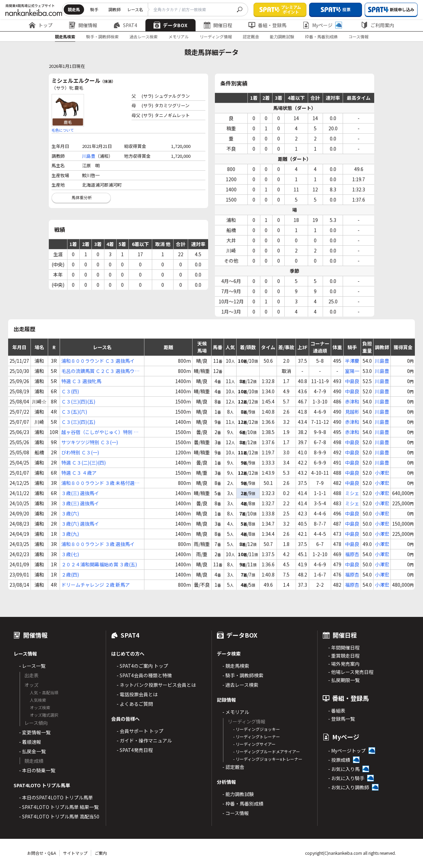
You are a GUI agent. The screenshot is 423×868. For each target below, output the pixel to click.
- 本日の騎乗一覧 (37, 770)
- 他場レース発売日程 (351, 672)
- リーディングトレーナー (257, 737)
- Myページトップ (347, 751)
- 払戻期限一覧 (344, 680)
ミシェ (352, 493)
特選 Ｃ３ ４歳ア (79, 473)
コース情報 (358, 36)
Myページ (322, 25)
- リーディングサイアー (254, 744)
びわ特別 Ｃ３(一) (80, 452)
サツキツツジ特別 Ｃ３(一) (90, 442)
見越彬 (352, 412)
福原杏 (352, 554)
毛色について (63, 130)
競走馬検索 (65, 36)
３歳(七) (70, 554)
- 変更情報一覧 (35, 732)
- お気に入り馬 (344, 769)
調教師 (115, 9)
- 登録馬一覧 (341, 719)
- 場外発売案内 (344, 664)
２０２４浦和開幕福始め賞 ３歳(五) (99, 564)
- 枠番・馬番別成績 (243, 804)
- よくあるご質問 (135, 704)
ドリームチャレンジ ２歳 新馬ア (96, 585)
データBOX (170, 25)
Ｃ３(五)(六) (74, 412)
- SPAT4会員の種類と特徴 (144, 675)
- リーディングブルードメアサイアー (267, 751)
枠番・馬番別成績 (321, 36)
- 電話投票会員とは (137, 694)
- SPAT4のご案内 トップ (142, 666)
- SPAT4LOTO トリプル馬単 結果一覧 (59, 807)
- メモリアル (236, 712)
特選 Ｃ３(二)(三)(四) (84, 463)
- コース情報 (236, 813)
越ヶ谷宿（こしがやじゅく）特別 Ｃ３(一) (100, 432)
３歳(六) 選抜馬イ (80, 524)
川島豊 (89, 156)
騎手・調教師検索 (102, 36)
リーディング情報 (216, 36)
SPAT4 (125, 25)
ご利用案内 (378, 25)
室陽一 (352, 371)
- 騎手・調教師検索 (243, 675)
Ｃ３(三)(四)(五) (78, 401)
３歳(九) (70, 534)
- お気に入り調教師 (349, 787)
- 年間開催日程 (344, 647)
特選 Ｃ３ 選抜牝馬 (81, 381)
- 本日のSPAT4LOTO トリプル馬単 (56, 797)
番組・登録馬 (267, 25)
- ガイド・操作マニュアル (144, 740)
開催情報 (83, 25)
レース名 (135, 9)
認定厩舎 (251, 36)
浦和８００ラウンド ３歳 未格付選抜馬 (100, 483)
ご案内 (101, 853)
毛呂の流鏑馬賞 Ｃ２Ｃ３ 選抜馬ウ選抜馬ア (100, 371)
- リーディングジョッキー (257, 729)
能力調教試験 (282, 36)
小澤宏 (382, 473)
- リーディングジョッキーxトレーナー (268, 759)
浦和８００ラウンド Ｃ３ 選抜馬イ (98, 361)
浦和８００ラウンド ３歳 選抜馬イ (98, 544)
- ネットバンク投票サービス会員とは (156, 685)
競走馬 (74, 9)
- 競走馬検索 (236, 666)
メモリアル (179, 36)
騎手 (94, 9)
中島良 (352, 381)
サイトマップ (75, 853)
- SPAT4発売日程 (135, 750)
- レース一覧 (32, 666)
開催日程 (218, 25)
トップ (41, 25)
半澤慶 (352, 361)
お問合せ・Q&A (42, 853)
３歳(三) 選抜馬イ (80, 493)
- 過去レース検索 (240, 685)
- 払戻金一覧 (32, 751)
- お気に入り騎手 (346, 778)
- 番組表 (337, 711)
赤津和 (352, 401)
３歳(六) (70, 513)
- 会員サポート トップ (140, 731)
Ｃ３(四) (70, 391)
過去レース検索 (144, 36)
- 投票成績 (339, 760)
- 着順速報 (30, 742)
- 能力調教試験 (238, 794)
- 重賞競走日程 (344, 656)
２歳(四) (70, 574)
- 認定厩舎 (233, 767)
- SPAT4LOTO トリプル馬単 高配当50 (59, 816)
